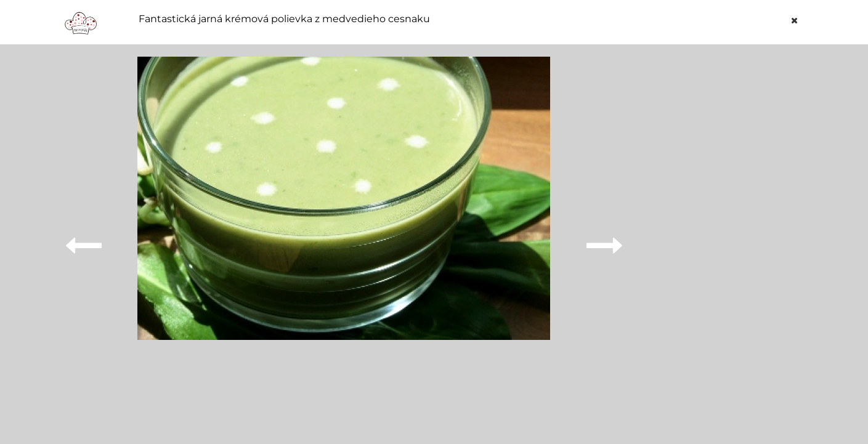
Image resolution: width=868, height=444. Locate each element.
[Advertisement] (726, 241)
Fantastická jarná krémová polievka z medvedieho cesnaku (284, 19)
